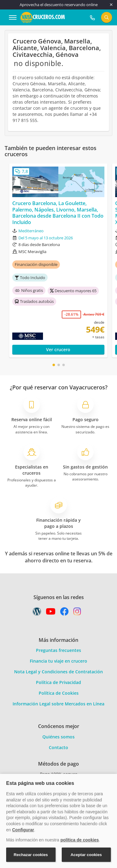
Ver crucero (58, 349)
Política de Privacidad (58, 682)
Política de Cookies (59, 693)
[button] (54, 365)
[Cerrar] (111, 5)
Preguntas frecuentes (58, 650)
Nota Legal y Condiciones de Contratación (58, 672)
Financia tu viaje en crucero (58, 661)
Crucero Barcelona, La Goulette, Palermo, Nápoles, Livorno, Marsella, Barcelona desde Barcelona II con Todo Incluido (58, 213)
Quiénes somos (58, 737)
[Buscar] (107, 17)
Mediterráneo (31, 231)
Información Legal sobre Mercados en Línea (58, 704)
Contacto (58, 747)
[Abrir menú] (13, 17)
